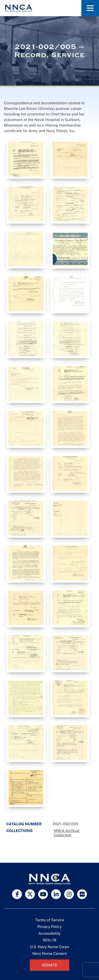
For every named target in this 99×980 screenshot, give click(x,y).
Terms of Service (50, 920)
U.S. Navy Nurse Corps (49, 947)
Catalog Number (24, 824)
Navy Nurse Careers (49, 954)
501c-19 (49, 940)
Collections (19, 831)
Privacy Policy (50, 927)
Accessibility (49, 933)
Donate (50, 965)
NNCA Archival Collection (67, 833)
